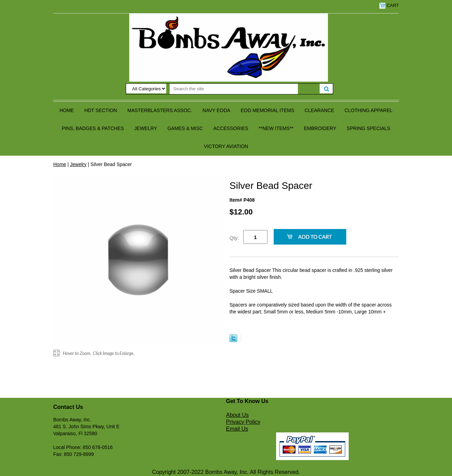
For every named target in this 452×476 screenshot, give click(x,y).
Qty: (234, 238)
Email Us (237, 429)
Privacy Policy (243, 422)
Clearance (320, 110)
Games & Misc (185, 128)
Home (67, 110)
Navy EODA (216, 110)
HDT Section (101, 110)
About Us (237, 415)
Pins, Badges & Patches (93, 128)
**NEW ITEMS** (276, 128)
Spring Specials (368, 128)
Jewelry (146, 128)
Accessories (231, 128)
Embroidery (320, 128)
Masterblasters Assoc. (160, 110)
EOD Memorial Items (267, 110)
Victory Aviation (226, 146)
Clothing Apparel (369, 110)
